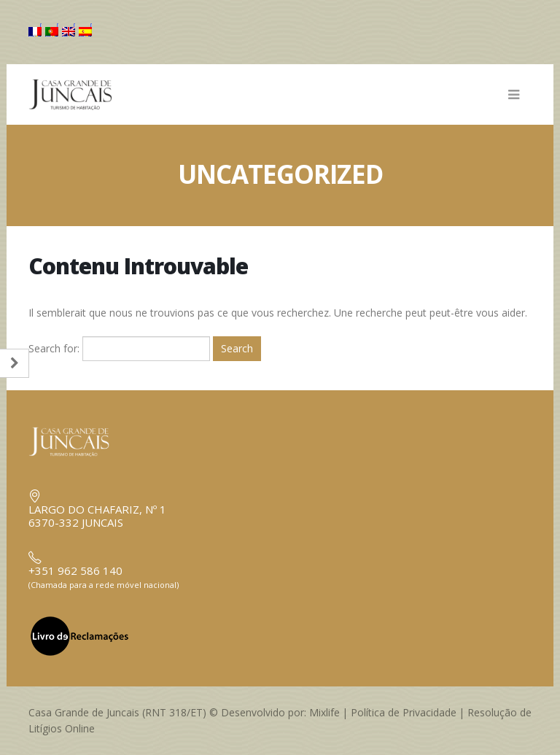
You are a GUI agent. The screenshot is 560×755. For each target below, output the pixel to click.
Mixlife (324, 712)
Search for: (54, 348)
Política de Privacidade (404, 712)
